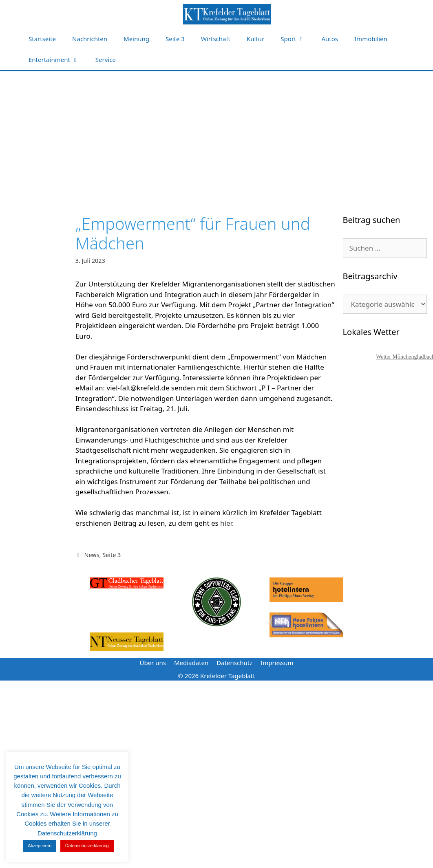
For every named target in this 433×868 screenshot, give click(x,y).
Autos (330, 39)
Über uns (152, 663)
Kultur (255, 39)
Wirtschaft (216, 39)
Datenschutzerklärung (87, 846)
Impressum (277, 663)
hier (226, 523)
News (92, 555)
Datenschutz (234, 663)
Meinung (136, 39)
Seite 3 (175, 39)
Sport (297, 39)
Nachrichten (90, 39)
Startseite (42, 39)
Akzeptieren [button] (40, 846)
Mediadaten (191, 663)
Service (106, 59)
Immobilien (371, 39)
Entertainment (58, 60)
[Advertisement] (217, 132)
